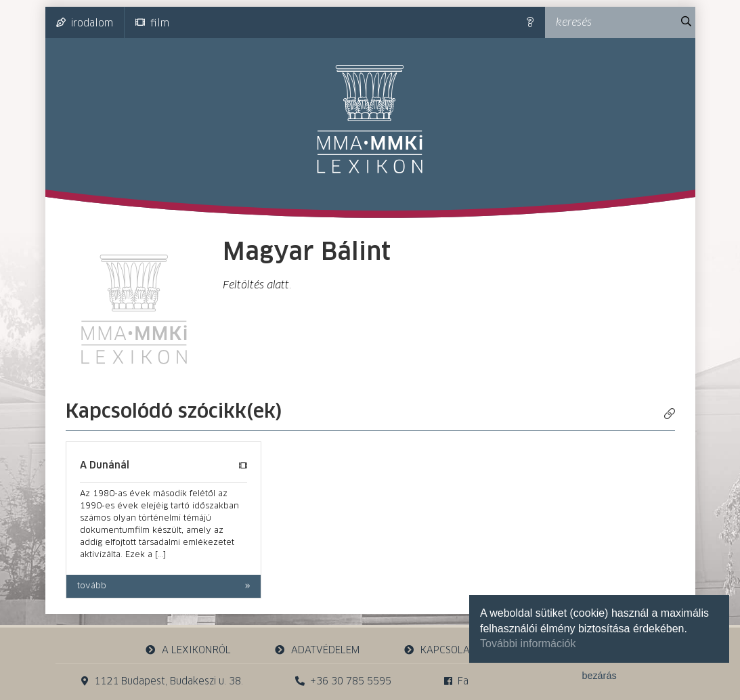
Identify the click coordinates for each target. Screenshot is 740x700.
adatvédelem (317, 650)
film (152, 23)
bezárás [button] (599, 676)
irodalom (85, 23)
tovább (92, 586)
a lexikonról (188, 650)
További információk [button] (528, 643)
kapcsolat (439, 650)
